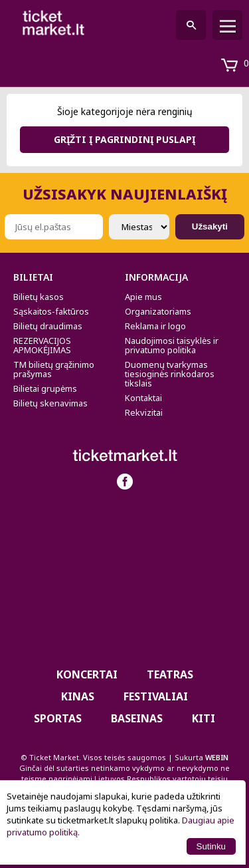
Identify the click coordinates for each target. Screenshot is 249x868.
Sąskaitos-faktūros (51, 311)
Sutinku (211, 846)
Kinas (78, 696)
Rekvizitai (144, 412)
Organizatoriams (158, 311)
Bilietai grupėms (45, 388)
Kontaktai (143, 398)
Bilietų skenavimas (50, 403)
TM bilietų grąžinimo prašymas (54, 369)
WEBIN (217, 757)
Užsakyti (210, 226)
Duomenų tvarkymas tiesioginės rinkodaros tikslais (170, 374)
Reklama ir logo (155, 326)
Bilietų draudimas (48, 326)
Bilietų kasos (39, 297)
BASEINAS (137, 718)
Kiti (204, 718)
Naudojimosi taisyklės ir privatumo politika (172, 345)
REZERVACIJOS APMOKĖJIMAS (42, 345)
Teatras (170, 674)
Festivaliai (156, 696)
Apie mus (143, 297)
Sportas (58, 718)
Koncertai (87, 674)
